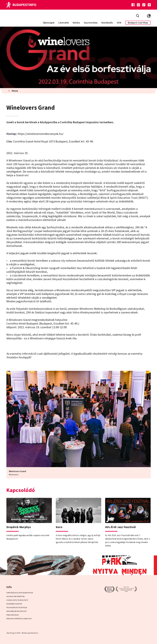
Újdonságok (49, 23)
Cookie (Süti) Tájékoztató (17, 600)
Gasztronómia (91, 23)
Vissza (13, 91)
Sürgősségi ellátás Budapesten (20, 593)
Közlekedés (107, 23)
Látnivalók (64, 23)
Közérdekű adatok (14, 604)
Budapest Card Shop (138, 23)
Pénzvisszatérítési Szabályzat (19, 619)
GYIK (119, 23)
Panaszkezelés (13, 615)
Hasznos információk (16, 596)
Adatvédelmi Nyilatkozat (17, 611)
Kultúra (76, 23)
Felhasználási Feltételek (17, 607)
